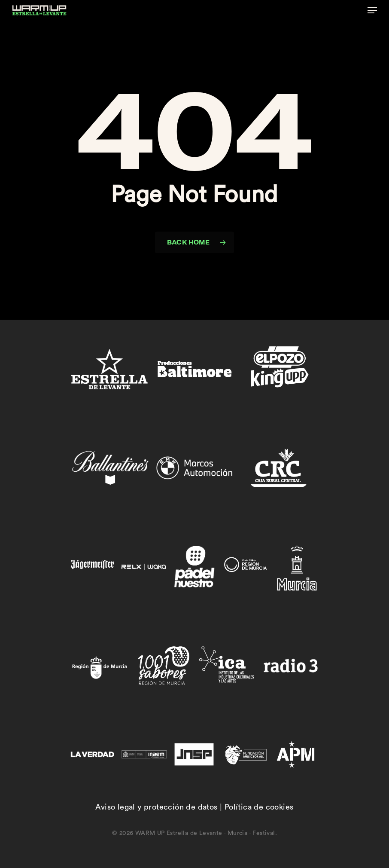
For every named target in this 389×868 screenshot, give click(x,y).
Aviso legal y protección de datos (156, 807)
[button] (372, 10)
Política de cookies (259, 807)
